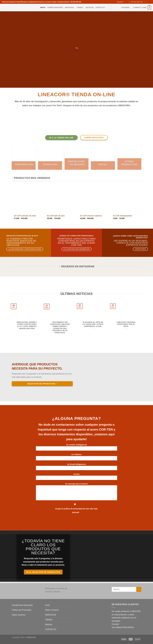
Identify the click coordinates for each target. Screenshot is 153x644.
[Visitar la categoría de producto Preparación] (24, 158)
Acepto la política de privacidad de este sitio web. (76, 509)
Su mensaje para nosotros (77, 493)
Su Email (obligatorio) (77, 468)
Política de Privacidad (21, 610)
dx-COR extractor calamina (91, 216)
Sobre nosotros (55, 7)
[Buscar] (110, 8)
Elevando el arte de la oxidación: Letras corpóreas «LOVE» (93, 324)
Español (120, 2)
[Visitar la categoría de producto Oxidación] (50, 158)
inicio (43, 7)
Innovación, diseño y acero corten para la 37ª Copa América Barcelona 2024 (27, 325)
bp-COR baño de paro (56, 216)
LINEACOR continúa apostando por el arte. (126, 324)
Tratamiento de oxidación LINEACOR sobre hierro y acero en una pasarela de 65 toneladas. (60, 327)
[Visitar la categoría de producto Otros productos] (129, 158)
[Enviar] (139, 589)
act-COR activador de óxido (25, 216)
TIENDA (80, 8)
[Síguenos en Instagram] (145, 2)
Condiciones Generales (22, 605)
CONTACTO (101, 8)
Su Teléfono (77, 458)
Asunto (77, 477)
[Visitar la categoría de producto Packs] (103, 158)
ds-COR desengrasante (122, 216)
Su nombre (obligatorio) (77, 448)
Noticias (90, 7)
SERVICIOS (70, 8)
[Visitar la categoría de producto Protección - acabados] (77, 158)
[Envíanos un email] (148, 2)
